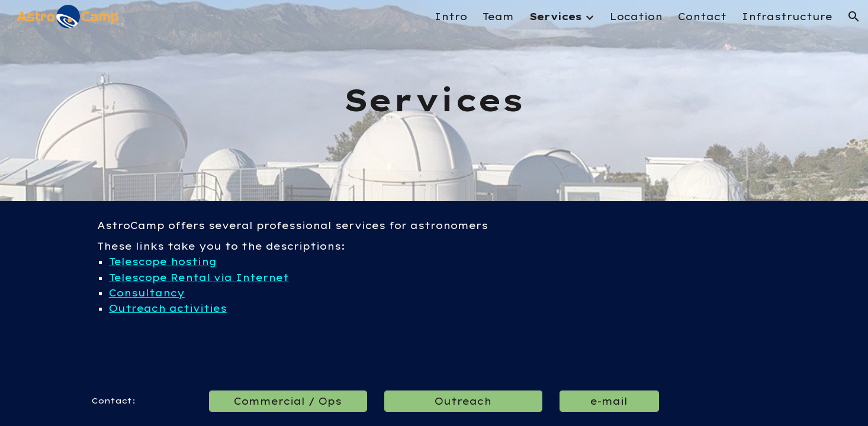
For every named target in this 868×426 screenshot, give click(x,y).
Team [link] (498, 17)
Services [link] (556, 17)
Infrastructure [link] (787, 17)
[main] (434, 101)
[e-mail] (609, 401)
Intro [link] (451, 17)
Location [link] (636, 17)
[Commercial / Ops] (288, 401)
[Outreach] (463, 401)
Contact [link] (702, 17)
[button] (854, 17)
